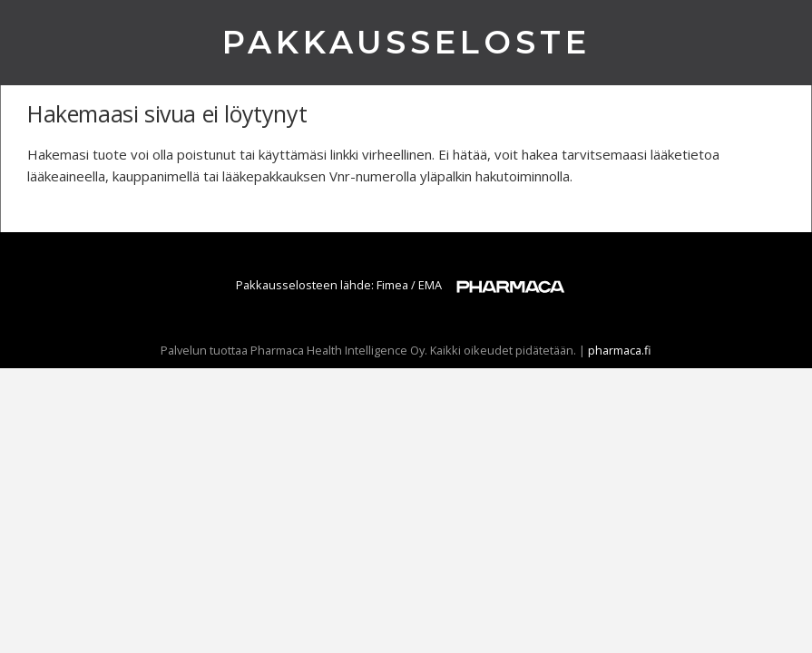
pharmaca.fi (620, 350)
